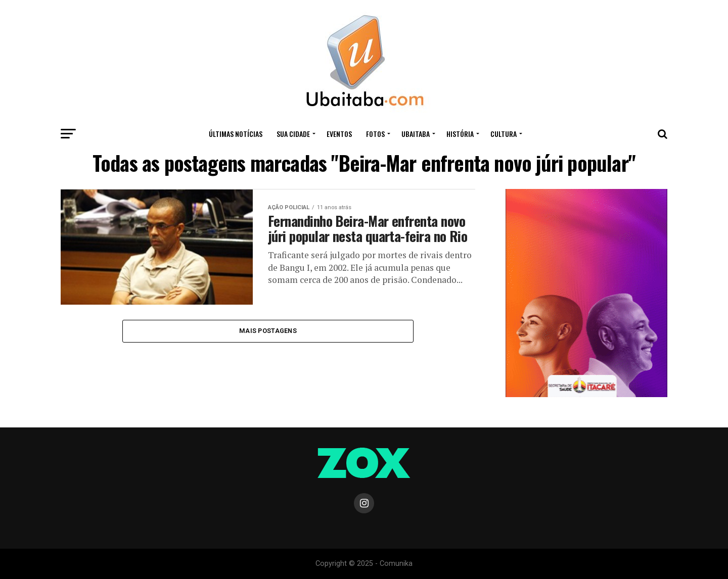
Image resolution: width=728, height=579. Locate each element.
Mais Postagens (268, 331)
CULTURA (504, 134)
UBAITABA (416, 134)
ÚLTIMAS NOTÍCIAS (236, 134)
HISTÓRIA (460, 134)
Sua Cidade (293, 134)
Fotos (375, 134)
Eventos (339, 134)
